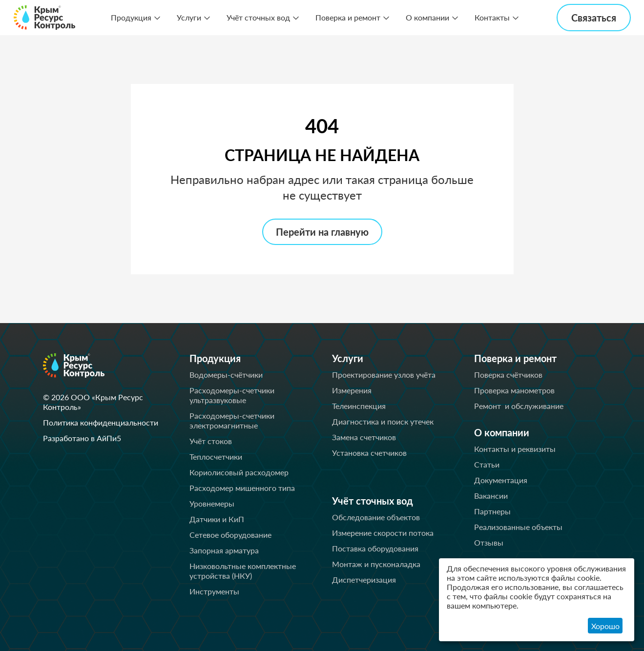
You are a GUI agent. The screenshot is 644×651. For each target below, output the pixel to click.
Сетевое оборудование (230, 535)
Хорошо (605, 626)
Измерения (352, 390)
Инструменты (214, 591)
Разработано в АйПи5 (82, 438)
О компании (427, 17)
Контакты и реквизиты (515, 449)
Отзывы (489, 542)
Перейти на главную (322, 232)
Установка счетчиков (369, 453)
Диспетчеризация (364, 580)
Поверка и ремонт (348, 17)
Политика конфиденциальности (101, 422)
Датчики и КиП (217, 519)
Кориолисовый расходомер (239, 472)
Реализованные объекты (518, 527)
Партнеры (492, 511)
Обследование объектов (376, 517)
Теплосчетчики (216, 457)
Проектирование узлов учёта (384, 375)
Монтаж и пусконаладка (376, 564)
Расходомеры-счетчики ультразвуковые (232, 395)
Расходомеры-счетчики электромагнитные (232, 420)
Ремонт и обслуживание (519, 406)
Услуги (189, 17)
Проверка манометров (514, 390)
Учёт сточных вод (258, 17)
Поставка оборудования (375, 548)
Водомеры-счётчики (226, 375)
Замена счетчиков (364, 437)
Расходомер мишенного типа (242, 488)
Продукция (131, 17)
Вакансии (491, 496)
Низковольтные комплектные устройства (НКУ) (243, 571)
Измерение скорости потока (383, 533)
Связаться (594, 18)
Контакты (492, 17)
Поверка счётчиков (508, 375)
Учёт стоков (211, 441)
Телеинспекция (359, 406)
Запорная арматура (224, 550)
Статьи (487, 464)
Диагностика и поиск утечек (383, 421)
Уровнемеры (212, 503)
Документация (501, 480)
